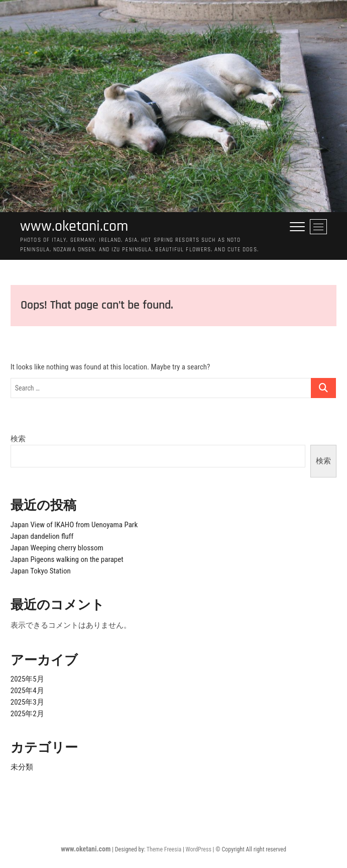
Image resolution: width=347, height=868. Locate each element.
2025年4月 (27, 691)
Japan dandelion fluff (42, 536)
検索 (18, 439)
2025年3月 (27, 702)
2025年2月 (27, 714)
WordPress (199, 849)
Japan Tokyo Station (41, 571)
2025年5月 (27, 679)
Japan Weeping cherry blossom (57, 548)
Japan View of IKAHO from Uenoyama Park (74, 525)
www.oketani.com (74, 226)
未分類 (22, 767)
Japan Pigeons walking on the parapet (67, 559)
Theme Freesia (164, 849)
